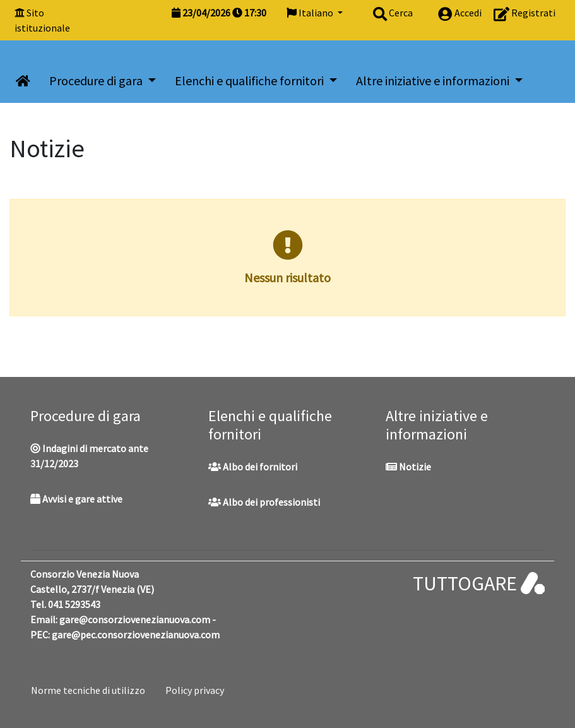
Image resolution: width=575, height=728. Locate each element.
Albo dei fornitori (253, 467)
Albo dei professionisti (264, 502)
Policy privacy (195, 690)
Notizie (408, 467)
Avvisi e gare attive (76, 499)
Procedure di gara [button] (97, 81)
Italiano (311, 13)
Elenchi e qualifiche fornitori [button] (251, 81)
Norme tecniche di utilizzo (88, 690)
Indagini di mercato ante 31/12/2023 (89, 456)
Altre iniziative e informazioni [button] (434, 81)
